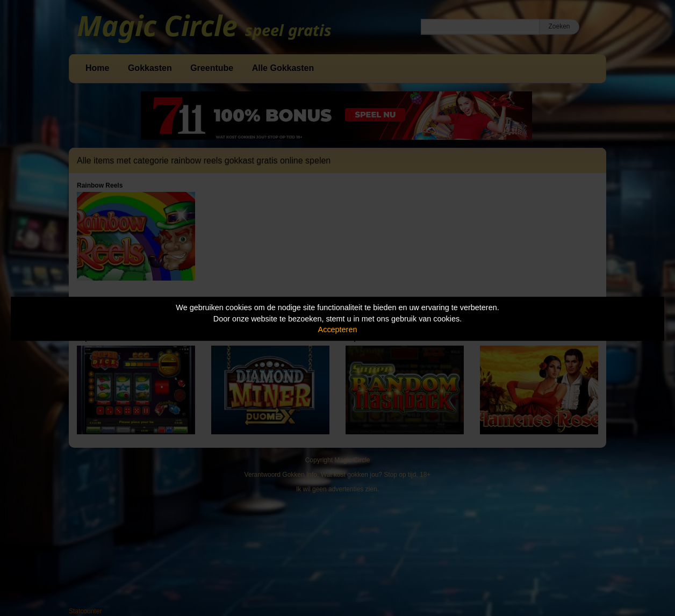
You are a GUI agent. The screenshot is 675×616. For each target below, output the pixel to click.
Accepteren (338, 330)
